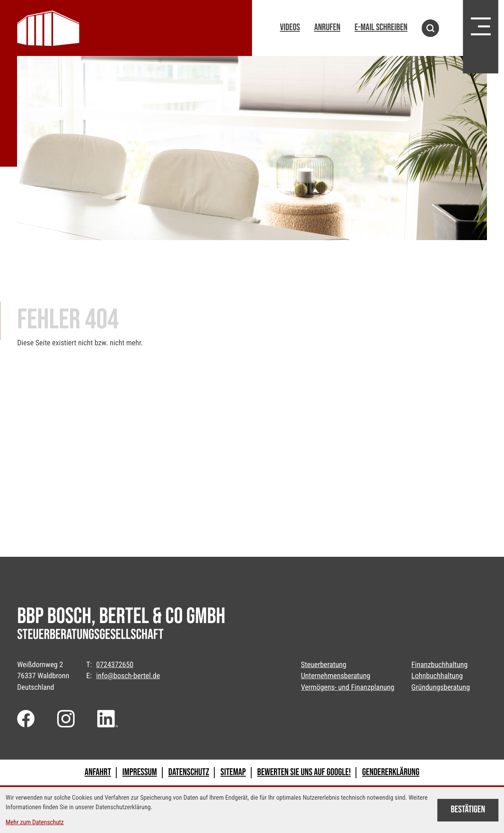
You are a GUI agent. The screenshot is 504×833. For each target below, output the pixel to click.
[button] (290, 28)
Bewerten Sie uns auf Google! (304, 772)
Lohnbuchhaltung (437, 676)
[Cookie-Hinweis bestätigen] (468, 810)
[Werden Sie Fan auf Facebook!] (26, 719)
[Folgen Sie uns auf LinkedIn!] (109, 719)
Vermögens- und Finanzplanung (348, 687)
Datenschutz (189, 772)
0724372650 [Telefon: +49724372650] (115, 665)
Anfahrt (98, 772)
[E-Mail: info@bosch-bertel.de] (381, 28)
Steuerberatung (324, 665)
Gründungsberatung (441, 687)
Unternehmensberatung (336, 676)
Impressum (139, 772)
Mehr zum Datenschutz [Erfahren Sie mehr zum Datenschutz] (35, 822)
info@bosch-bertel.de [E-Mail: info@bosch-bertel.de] (128, 676)
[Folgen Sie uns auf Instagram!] (66, 719)
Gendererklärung (391, 772)
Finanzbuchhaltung (439, 665)
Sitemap (233, 772)
